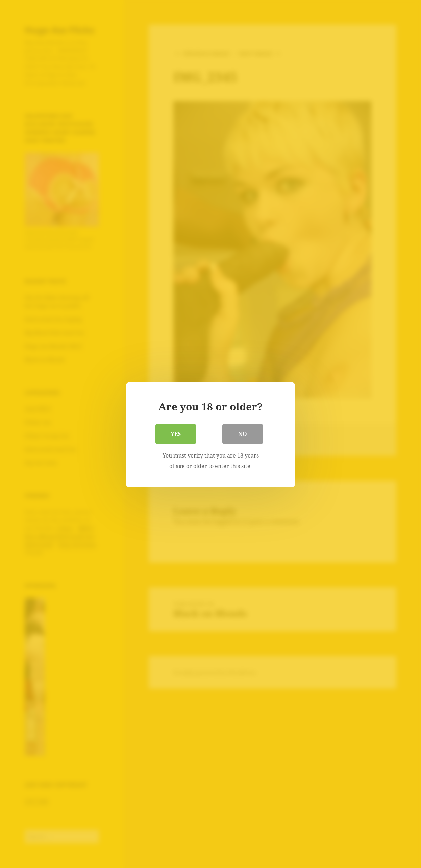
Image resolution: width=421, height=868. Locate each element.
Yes (176, 433)
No (243, 433)
